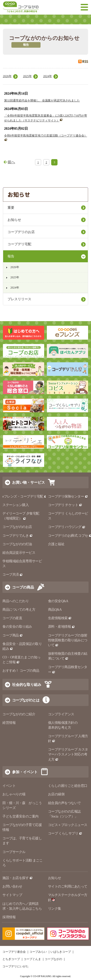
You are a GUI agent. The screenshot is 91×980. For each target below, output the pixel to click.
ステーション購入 (16, 505)
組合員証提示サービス (19, 553)
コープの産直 (12, 618)
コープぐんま (32, 959)
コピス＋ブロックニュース (68, 825)
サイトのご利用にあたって (68, 886)
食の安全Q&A (58, 601)
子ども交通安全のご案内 (21, 816)
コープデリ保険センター (68, 496)
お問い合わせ (12, 886)
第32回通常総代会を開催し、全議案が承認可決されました (42, 100)
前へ (11, 162)
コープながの (53, 959)
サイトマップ (12, 895)
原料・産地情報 (62, 627)
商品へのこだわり (16, 601)
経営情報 (9, 723)
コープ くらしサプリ (65, 833)
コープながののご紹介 (19, 714)
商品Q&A (55, 610)
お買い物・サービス (29, 482)
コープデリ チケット (65, 505)
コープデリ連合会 (14, 952)
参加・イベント (25, 772)
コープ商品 (13, 635)
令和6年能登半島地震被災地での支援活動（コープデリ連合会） (46, 136)
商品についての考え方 (19, 610)
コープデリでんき (18, 536)
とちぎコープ (11, 959)
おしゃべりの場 (14, 794)
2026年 (7, 76)
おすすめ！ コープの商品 (21, 671)
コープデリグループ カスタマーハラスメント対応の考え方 (68, 754)
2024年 (48, 76)
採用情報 (9, 917)
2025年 (27, 76)
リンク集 (55, 909)
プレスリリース (19, 299)
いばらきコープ (61, 952)
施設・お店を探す (18, 878)
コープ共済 (13, 575)
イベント (9, 786)
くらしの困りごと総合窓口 (68, 786)
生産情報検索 (60, 618)
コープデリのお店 (21, 232)
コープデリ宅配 (19, 244)
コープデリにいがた (16, 966)
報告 (11, 256)
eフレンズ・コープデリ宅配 (25, 496)
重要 (11, 208)
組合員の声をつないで (64, 803)
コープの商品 (23, 587)
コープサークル (14, 852)
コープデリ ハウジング (67, 527)
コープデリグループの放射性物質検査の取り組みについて (68, 640)
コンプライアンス (61, 714)
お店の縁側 (56, 794)
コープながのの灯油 (17, 544)
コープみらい (38, 952)
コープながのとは (26, 700)
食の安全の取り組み (17, 627)
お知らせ (14, 220)
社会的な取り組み (27, 685)
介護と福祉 (56, 544)
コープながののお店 (17, 527)
